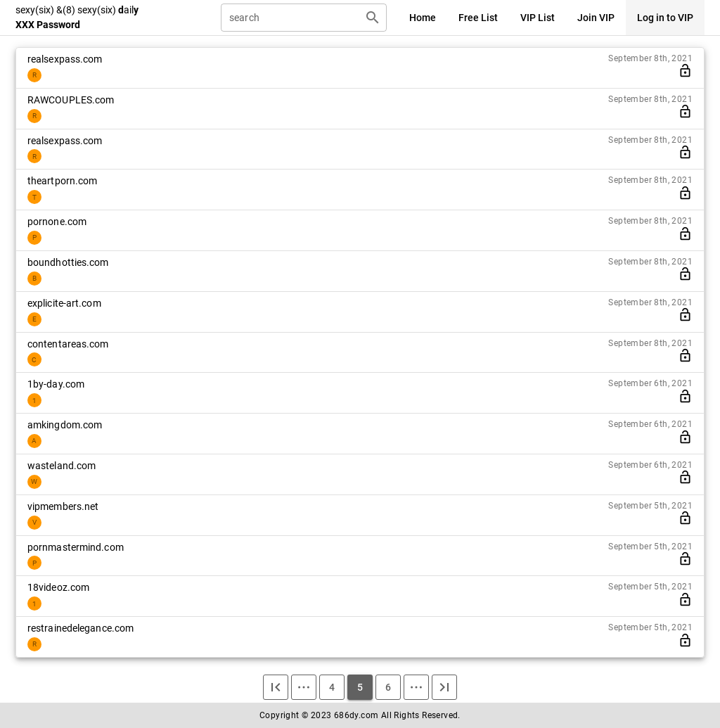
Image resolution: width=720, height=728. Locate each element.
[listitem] (360, 68)
